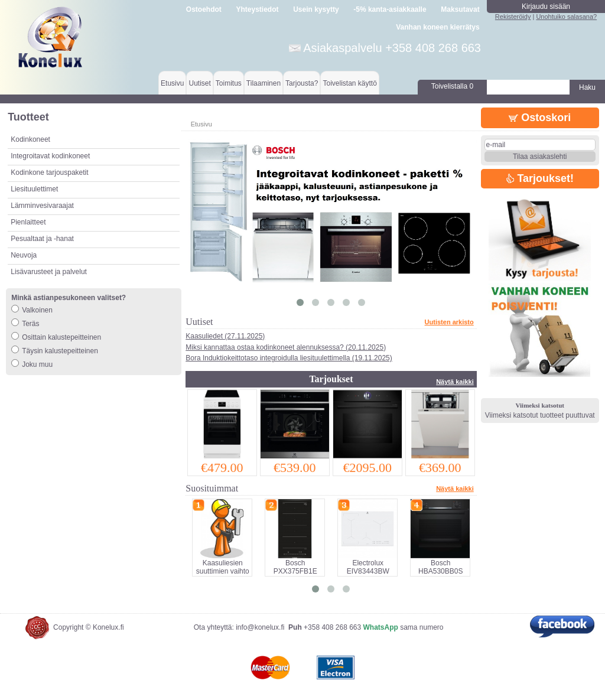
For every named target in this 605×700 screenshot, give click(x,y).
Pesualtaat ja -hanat (42, 239)
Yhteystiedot (258, 9)
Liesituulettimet (34, 189)
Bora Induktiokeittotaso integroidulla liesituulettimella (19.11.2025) (289, 358)
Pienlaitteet (28, 222)
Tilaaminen (264, 83)
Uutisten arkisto (449, 322)
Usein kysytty (316, 9)
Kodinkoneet (30, 139)
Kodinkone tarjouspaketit (49, 172)
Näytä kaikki (455, 382)
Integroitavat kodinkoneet (50, 156)
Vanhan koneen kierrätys (438, 27)
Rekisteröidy (513, 17)
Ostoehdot (204, 9)
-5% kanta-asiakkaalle (390, 9)
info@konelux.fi (260, 627)
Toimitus (229, 83)
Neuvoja (24, 255)
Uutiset (199, 83)
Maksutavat (460, 9)
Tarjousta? (302, 83)
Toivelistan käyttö (349, 83)
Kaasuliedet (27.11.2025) (225, 336)
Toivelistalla (452, 86)
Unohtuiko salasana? (566, 17)
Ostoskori (540, 118)
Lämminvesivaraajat (42, 206)
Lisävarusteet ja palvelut (49, 272)
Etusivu (172, 83)
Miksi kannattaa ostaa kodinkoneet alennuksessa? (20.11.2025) (286, 347)
